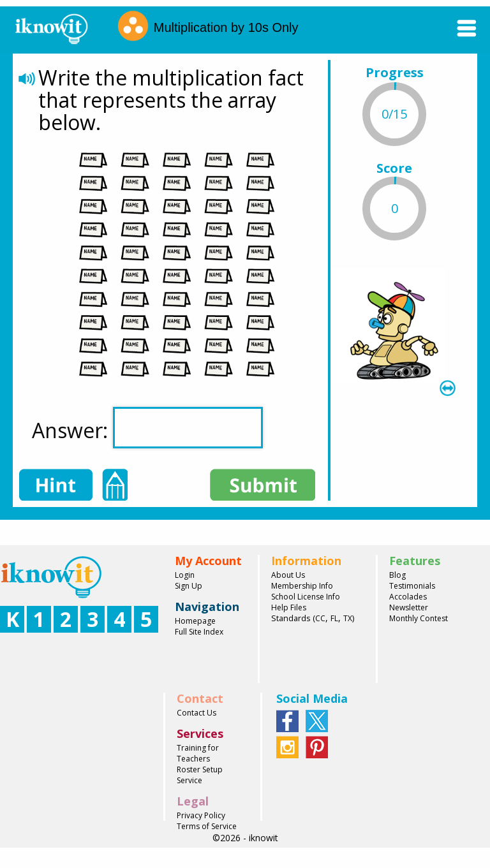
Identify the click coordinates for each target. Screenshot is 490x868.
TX (348, 618)
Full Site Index (199, 632)
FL (334, 618)
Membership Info (302, 586)
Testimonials (412, 586)
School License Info (306, 597)
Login (185, 575)
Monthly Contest (419, 618)
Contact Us (197, 713)
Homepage (195, 621)
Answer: (147, 428)
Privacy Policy (201, 815)
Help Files (289, 607)
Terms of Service (207, 826)
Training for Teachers (198, 753)
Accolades (408, 597)
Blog (397, 575)
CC (320, 618)
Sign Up (189, 586)
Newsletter (409, 607)
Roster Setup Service (200, 775)
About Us (288, 575)
